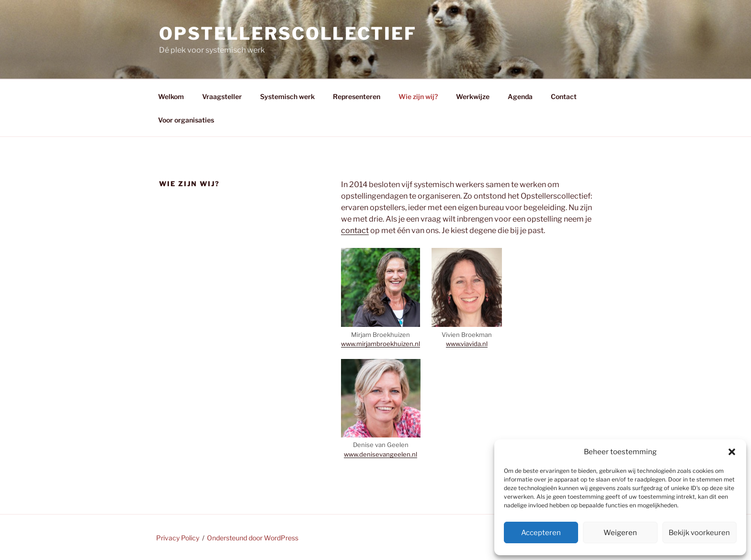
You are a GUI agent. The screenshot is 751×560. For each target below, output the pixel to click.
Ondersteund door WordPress (253, 538)
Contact (564, 96)
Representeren (357, 96)
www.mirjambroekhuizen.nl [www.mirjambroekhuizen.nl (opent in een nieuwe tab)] (381, 344)
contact (355, 230)
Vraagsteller (222, 96)
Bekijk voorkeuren (699, 533)
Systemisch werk (287, 96)
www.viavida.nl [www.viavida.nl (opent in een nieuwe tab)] (467, 344)
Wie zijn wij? (418, 96)
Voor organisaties (187, 120)
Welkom (171, 96)
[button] (732, 452)
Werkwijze (473, 96)
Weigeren (620, 533)
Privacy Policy (178, 538)
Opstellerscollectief (288, 34)
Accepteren (541, 533)
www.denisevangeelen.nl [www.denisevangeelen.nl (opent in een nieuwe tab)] (381, 454)
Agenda (520, 96)
